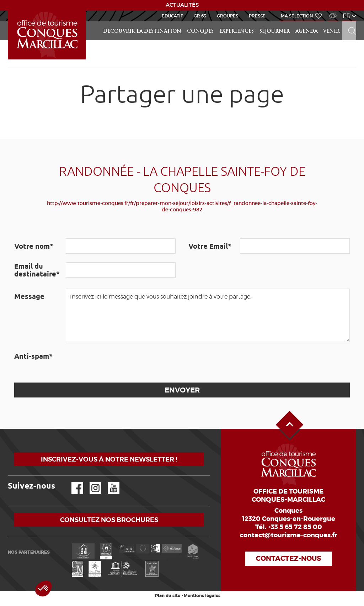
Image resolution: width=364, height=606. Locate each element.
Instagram (90, 482)
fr (347, 16)
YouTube (109, 482)
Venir (331, 31)
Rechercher (350, 22)
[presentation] (120, 362)
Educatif (172, 16)
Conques (200, 31)
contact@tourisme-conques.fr (289, 535)
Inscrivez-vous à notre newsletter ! (109, 459)
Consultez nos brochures (109, 520)
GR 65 (200, 16)
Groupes (227, 16)
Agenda (306, 31)
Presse (257, 16)
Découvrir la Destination (142, 31)
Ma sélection (297, 16)
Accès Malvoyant (331, 12)
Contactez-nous (288, 558)
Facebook (73, 482)
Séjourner (275, 31)
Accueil (9, 11)
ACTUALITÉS (182, 5)
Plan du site (168, 596)
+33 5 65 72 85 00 (295, 527)
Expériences (237, 31)
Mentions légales (202, 596)
